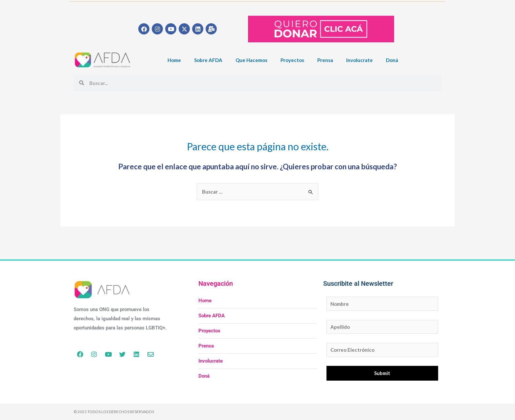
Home (174, 60)
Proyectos (292, 60)
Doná (392, 60)
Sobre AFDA (208, 60)
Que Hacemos (251, 60)
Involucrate (359, 60)
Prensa (325, 60)
